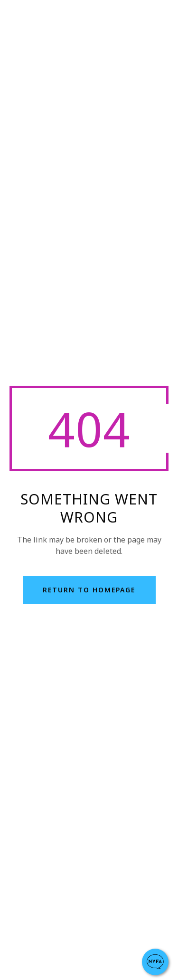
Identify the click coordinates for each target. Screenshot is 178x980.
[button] (155, 962)
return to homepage (89, 590)
